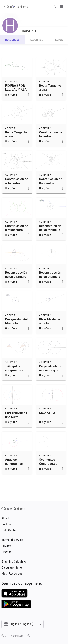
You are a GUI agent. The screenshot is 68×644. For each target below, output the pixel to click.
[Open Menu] (61, 7)
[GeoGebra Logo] (16, 7)
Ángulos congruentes (14, 462)
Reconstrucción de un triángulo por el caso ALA (50, 230)
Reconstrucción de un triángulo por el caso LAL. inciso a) (51, 279)
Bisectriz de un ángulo (50, 321)
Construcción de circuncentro (17, 228)
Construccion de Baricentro (51, 181)
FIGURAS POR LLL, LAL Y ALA (16, 87)
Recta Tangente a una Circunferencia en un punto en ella (16, 140)
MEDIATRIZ (47, 413)
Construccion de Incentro (51, 134)
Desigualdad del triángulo (16, 321)
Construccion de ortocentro (17, 181)
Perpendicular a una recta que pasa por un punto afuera (50, 372)
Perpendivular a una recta (16, 415)
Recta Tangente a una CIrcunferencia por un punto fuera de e (50, 94)
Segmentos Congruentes (48, 462)
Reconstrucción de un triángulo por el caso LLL (16, 277)
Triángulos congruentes (14, 368)
